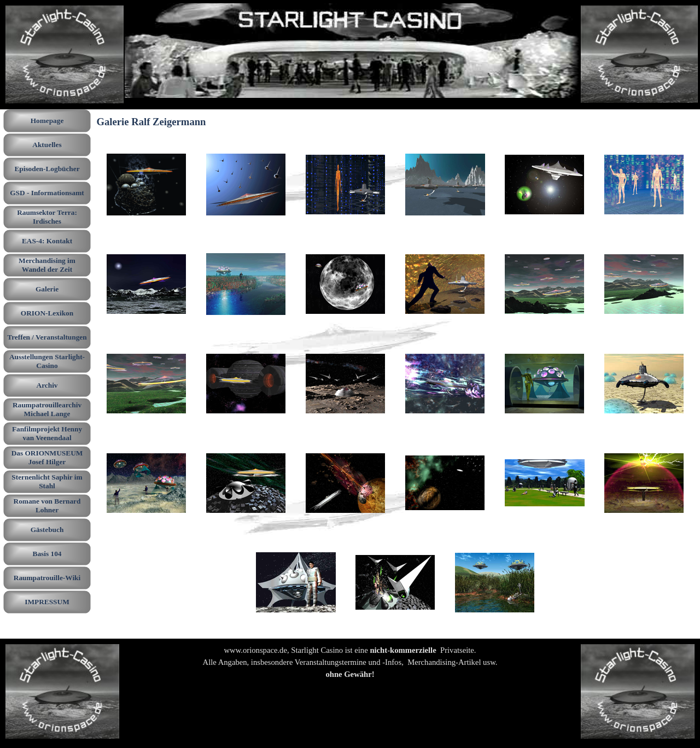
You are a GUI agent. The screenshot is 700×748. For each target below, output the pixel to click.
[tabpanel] (350, 668)
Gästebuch (47, 530)
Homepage (47, 121)
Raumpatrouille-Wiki (47, 578)
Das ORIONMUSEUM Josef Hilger (47, 457)
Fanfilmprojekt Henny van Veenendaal (47, 433)
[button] (147, 185)
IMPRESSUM (47, 602)
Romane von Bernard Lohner (47, 506)
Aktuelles (47, 145)
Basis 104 (47, 554)
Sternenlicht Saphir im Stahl (47, 481)
